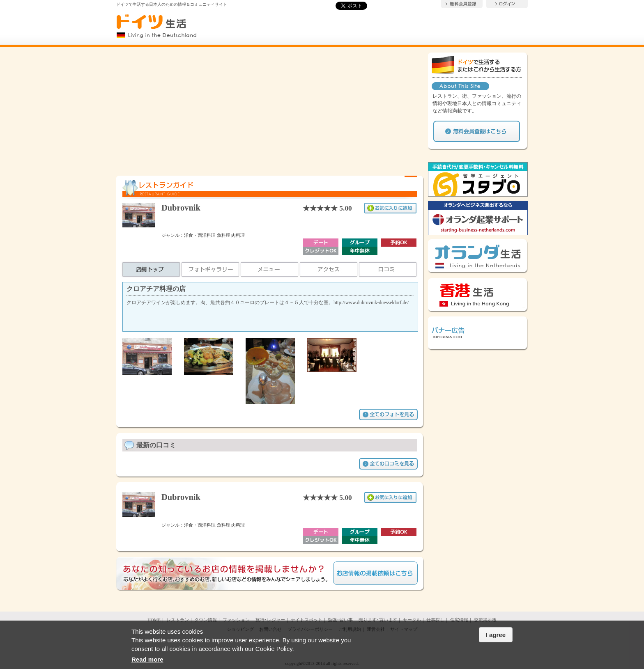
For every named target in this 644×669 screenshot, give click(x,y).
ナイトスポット (307, 620)
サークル (412, 620)
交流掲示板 (485, 620)
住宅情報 (459, 620)
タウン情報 (206, 620)
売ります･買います (378, 620)
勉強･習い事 (340, 620)
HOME (154, 620)
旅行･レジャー (270, 620)
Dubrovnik (181, 208)
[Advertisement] (270, 110)
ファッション (236, 620)
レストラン (178, 620)
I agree (496, 635)
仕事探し (435, 620)
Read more (147, 659)
